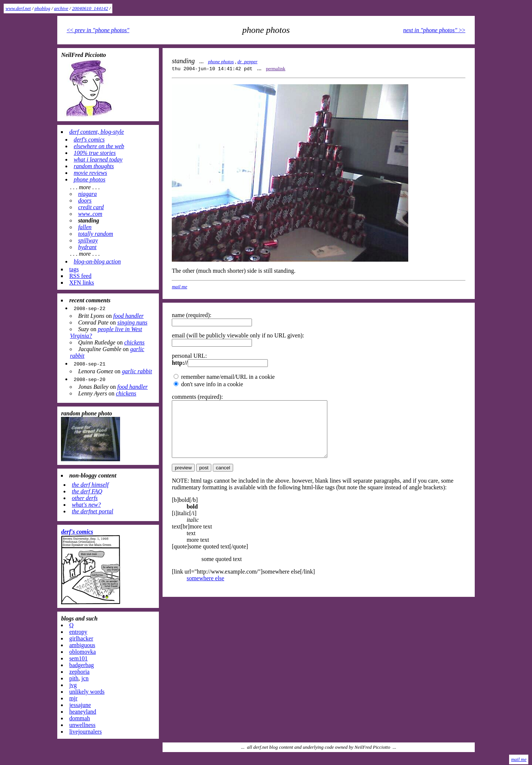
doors (85, 200)
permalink (276, 69)
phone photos (221, 62)
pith (74, 678)
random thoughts (94, 166)
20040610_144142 (90, 8)
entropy (78, 632)
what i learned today (98, 159)
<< (98, 30)
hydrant (87, 247)
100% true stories (95, 153)
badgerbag (81, 665)
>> (434, 30)
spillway (88, 240)
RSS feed (80, 276)
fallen (85, 227)
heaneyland (83, 712)
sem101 (78, 658)
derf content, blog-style (96, 132)
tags (74, 269)
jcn (85, 678)
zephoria (79, 672)
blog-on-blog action (97, 261)
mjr (73, 698)
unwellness (82, 725)
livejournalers (85, 732)
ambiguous (82, 645)
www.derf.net (18, 8)
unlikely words (87, 692)
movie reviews (90, 173)
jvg (73, 685)
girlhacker (81, 638)
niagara (87, 194)
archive (61, 8)
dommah (79, 718)
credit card (91, 207)
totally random (96, 234)
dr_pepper (248, 62)
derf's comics (89, 140)
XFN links (81, 283)
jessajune (80, 705)
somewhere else (205, 589)
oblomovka (82, 652)
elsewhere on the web (99, 146)
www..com (90, 214)
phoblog (43, 8)
